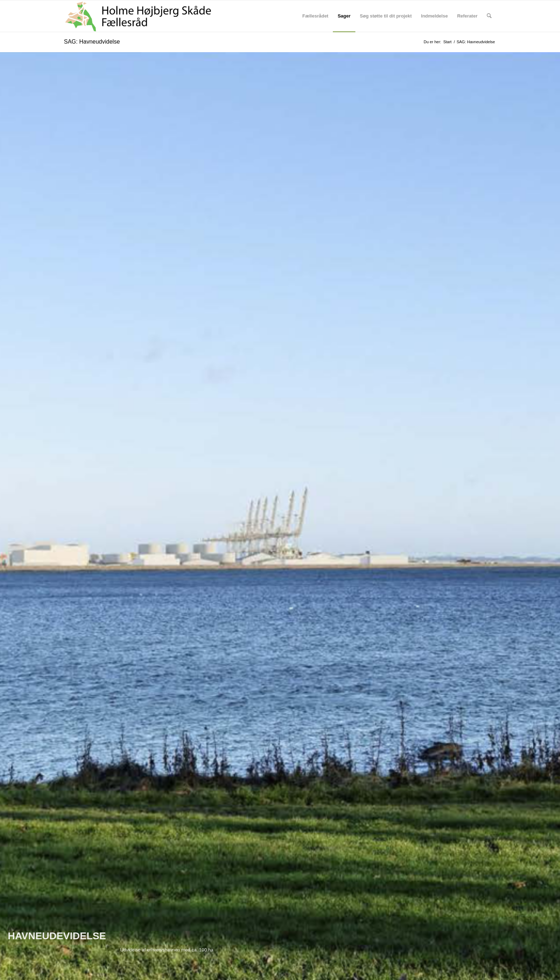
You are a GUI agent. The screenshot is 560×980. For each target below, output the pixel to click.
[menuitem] (315, 16)
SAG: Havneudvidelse (92, 42)
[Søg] (489, 16)
